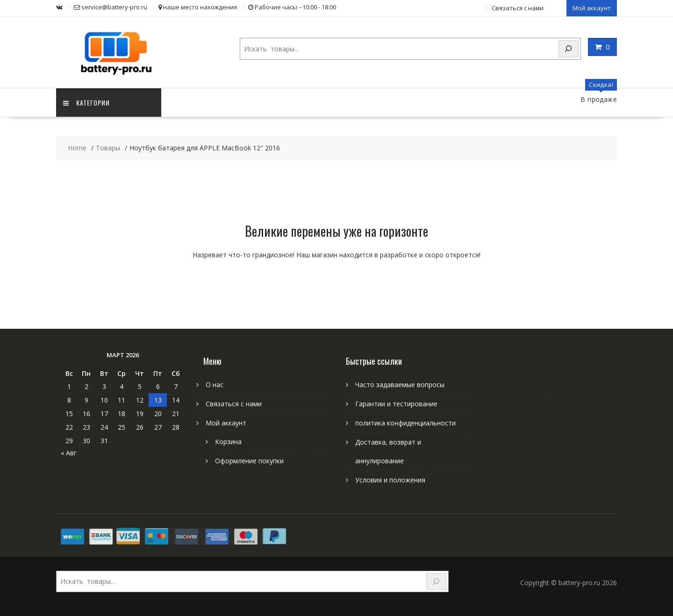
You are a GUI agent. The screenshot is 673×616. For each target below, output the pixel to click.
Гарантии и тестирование (396, 404)
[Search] (569, 49)
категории (86, 103)
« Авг (69, 453)
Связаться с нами (518, 8)
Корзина (228, 442)
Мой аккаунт (592, 8)
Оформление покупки (249, 461)
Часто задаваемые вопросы (400, 385)
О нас (215, 385)
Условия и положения (390, 480)
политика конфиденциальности (405, 423)
